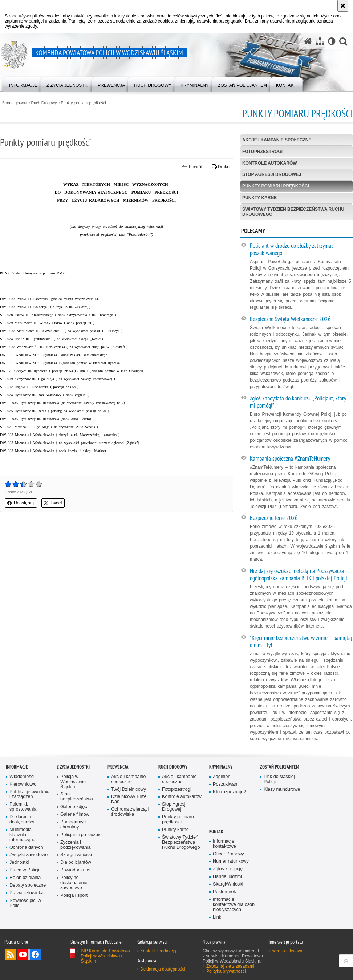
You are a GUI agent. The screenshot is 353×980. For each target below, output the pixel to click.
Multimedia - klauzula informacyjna (23, 835)
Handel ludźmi (227, 877)
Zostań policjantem (280, 767)
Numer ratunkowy (231, 861)
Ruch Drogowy (44, 103)
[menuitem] (23, 84)
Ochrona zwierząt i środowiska (130, 812)
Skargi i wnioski (76, 855)
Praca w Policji (24, 870)
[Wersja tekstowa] (332, 41)
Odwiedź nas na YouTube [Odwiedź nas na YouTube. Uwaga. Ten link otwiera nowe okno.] (23, 955)
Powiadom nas (75, 870)
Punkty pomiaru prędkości (83, 103)
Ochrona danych (26, 848)
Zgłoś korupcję (228, 869)
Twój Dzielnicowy (129, 789)
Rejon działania (25, 878)
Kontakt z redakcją (158, 951)
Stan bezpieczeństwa (77, 797)
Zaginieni (222, 777)
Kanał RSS (11, 955)
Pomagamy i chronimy (73, 825)
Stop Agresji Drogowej (272, 174)
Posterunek (224, 892)
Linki (218, 917)
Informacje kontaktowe (224, 844)
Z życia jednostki (73, 767)
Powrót (192, 167)
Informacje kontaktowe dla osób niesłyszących (234, 905)
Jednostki (19, 862)
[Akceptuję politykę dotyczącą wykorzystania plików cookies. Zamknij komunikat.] (343, 6)
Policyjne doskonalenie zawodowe (74, 883)
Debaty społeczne (28, 885)
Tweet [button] (53, 503)
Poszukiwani (226, 784)
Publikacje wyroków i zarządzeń (29, 795)
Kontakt (217, 832)
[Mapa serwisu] (320, 41)
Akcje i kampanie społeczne (277, 140)
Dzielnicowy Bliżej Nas (129, 799)
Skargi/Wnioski (228, 884)
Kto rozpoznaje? (229, 792)
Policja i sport (74, 896)
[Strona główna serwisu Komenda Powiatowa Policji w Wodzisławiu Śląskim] (308, 41)
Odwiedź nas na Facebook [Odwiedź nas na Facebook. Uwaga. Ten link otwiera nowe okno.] (35, 955)
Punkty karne (259, 198)
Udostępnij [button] (21, 503)
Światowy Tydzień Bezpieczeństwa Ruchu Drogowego (293, 212)
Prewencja (118, 767)
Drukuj (221, 167)
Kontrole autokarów (270, 163)
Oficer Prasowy (228, 854)
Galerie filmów (75, 814)
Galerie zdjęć (74, 807)
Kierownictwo (23, 784)
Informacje (17, 767)
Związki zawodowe (29, 855)
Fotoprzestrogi (262, 152)
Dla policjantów (76, 862)
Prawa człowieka (27, 893)
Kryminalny (221, 767)
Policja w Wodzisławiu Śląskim (73, 782)
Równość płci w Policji (25, 903)
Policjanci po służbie (81, 835)
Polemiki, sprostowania (23, 807)
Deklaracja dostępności (22, 820)
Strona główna (14, 103)
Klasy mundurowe (282, 789)
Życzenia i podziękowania (76, 845)
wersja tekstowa (288, 951)
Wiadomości (22, 777)
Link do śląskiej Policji (279, 779)
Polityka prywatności (226, 971)
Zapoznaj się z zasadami (230, 966)
